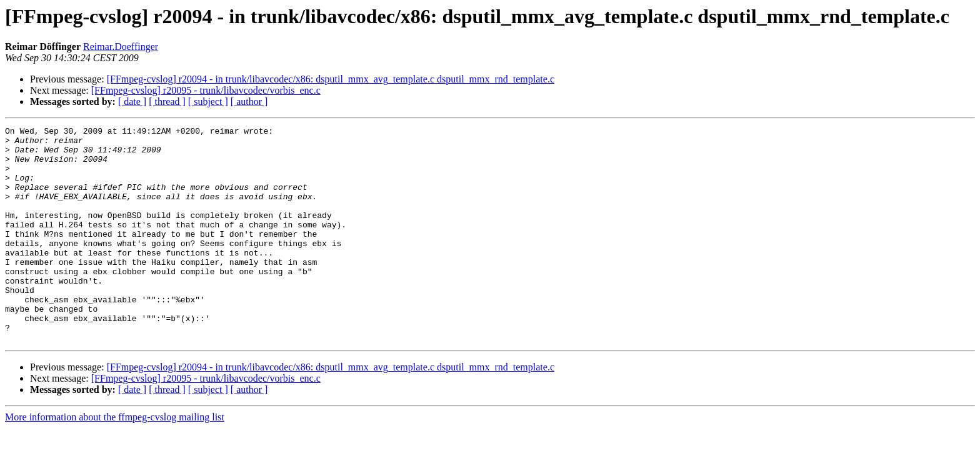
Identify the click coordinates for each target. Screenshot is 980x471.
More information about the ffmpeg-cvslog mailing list (115, 460)
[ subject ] (208, 102)
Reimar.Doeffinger (121, 47)
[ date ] (132, 102)
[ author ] (249, 102)
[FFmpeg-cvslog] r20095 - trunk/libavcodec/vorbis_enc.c (206, 90)
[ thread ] (167, 102)
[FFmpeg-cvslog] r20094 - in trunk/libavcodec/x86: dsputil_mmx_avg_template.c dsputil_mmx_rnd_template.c (331, 79)
